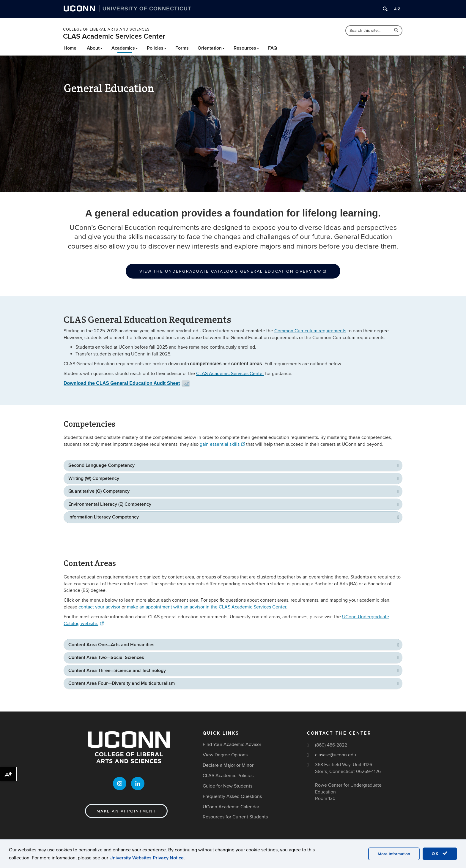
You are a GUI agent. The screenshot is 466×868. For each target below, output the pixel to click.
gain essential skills (222, 444)
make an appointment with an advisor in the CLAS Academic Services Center (207, 607)
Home (70, 48)
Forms (182, 48)
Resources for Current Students (235, 817)
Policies (157, 48)
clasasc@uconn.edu (336, 755)
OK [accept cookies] (440, 853)
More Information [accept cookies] (394, 854)
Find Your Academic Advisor (232, 745)
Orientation (211, 48)
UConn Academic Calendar (231, 807)
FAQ (273, 48)
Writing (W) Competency (94, 478)
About (95, 48)
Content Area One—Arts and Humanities (111, 645)
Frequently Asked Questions (232, 796)
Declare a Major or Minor (228, 765)
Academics (125, 48)
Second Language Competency (101, 465)
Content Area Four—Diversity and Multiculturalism (122, 683)
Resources (246, 48)
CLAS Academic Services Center (114, 36)
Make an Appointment (126, 811)
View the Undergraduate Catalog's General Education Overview (233, 271)
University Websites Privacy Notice (147, 858)
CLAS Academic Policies (228, 776)
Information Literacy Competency (104, 517)
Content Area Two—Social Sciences (106, 657)
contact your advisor (99, 607)
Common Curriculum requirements (310, 331)
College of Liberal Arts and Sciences (106, 29)
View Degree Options (225, 755)
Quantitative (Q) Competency (99, 491)
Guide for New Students (228, 786)
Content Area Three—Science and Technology (117, 671)
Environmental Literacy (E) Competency (110, 504)
